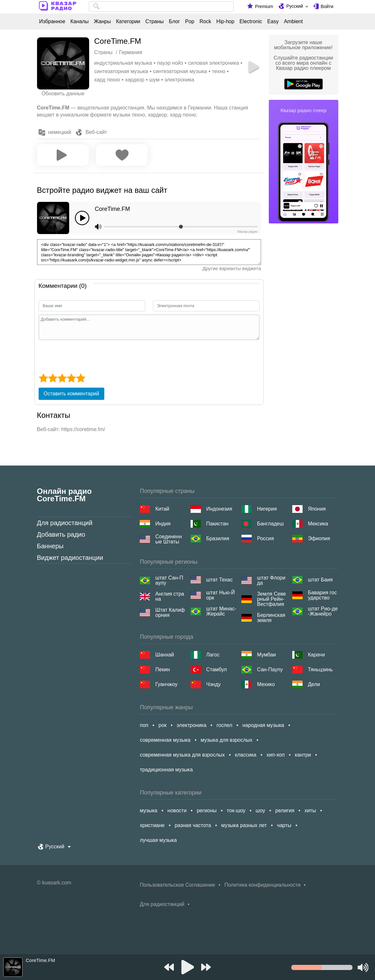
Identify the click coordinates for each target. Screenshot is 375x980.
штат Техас (219, 580)
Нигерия (267, 509)
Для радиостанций (65, 523)
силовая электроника (213, 63)
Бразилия (217, 538)
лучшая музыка (158, 840)
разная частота (193, 825)
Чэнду (213, 684)
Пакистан (217, 524)
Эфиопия (319, 538)
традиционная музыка (166, 770)
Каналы (80, 22)
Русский (295, 6)
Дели (314, 684)
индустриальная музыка (123, 63)
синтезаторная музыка (121, 71)
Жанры (102, 22)
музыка (148, 810)
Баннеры (50, 546)
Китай (162, 509)
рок (162, 725)
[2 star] (53, 378)
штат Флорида (271, 580)
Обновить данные (63, 94)
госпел (225, 725)
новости (177, 810)
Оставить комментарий (72, 394)
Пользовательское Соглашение (177, 885)
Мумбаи (266, 655)
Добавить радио (61, 534)
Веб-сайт (96, 132)
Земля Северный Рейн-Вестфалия (271, 599)
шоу (260, 810)
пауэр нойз (170, 63)
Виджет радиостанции (70, 558)
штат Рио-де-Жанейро (323, 611)
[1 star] (43, 378)
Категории (128, 22)
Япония (317, 509)
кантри (303, 755)
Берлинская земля (271, 618)
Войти (327, 6)
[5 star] (81, 378)
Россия (265, 538)
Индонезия (219, 509)
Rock (205, 22)
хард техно (107, 80)
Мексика (318, 524)
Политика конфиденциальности (262, 885)
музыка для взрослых (226, 740)
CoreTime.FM (112, 209)
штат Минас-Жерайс (221, 611)
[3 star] (62, 378)
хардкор (135, 80)
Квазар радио (247, 232)
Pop (190, 22)
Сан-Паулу (270, 669)
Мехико (266, 684)
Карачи (316, 655)
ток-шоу (236, 810)
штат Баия (320, 580)
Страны (155, 22)
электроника (179, 80)
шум (155, 80)
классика (246, 755)
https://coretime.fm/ (83, 429)
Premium (264, 6)
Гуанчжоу (166, 684)
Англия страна (170, 597)
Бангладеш (270, 524)
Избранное (52, 22)
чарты (284, 825)
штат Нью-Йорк (220, 595)
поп (144, 725)
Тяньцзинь (320, 669)
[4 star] (71, 378)
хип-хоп (276, 755)
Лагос (213, 655)
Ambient (293, 22)
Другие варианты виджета (232, 268)
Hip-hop (225, 22)
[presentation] (88, 356)
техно (219, 71)
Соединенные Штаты (169, 539)
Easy (273, 22)
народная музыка (263, 725)
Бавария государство (322, 595)
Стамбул (216, 669)
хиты (310, 810)
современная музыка (165, 740)
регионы (207, 810)
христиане (152, 825)
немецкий (60, 132)
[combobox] (161, 6)
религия (285, 810)
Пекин (162, 669)
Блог (175, 22)
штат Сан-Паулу (169, 580)
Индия (163, 524)
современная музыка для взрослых (182, 755)
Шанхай (164, 655)
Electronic (251, 22)
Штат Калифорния (170, 613)
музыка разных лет (244, 825)
